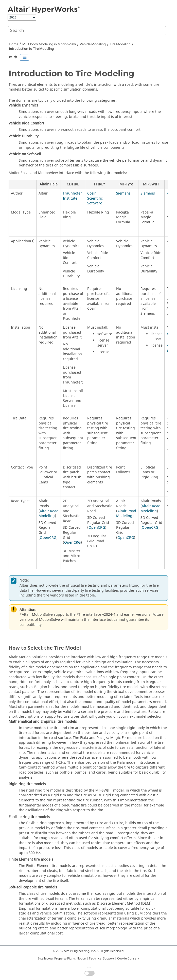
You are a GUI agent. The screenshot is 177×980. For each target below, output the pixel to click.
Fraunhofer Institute (72, 196)
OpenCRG (48, 538)
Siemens (123, 193)
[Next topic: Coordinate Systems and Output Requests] (16, 58)
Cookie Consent (128, 958)
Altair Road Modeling (49, 514)
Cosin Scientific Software (95, 198)
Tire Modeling (120, 44)
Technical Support (101, 958)
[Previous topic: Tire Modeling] (11, 58)
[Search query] (87, 31)
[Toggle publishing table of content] (25, 57)
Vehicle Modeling (93, 44)
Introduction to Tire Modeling (31, 49)
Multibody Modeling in (49, 44)
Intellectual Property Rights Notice (62, 958)
